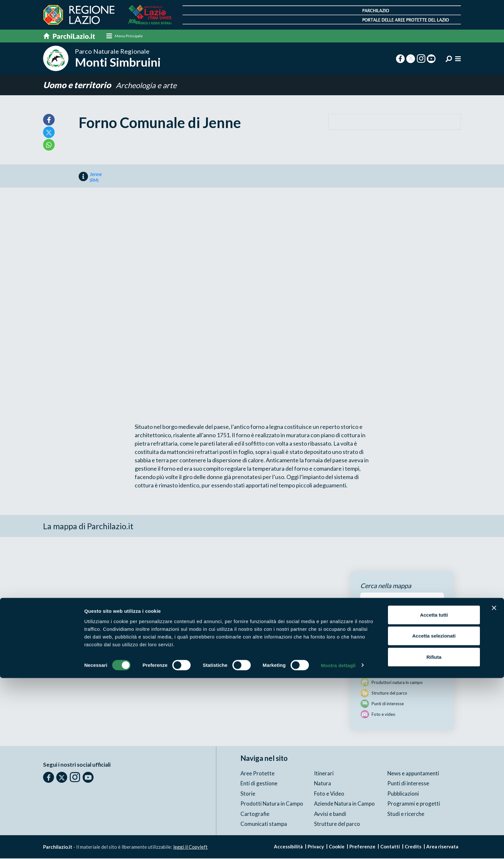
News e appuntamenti (413, 774)
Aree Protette (258, 774)
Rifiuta (434, 838)
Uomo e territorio (78, 85)
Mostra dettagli (338, 846)
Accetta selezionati (434, 817)
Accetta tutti (434, 796)
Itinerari (324, 774)
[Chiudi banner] (494, 789)
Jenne (96, 178)
